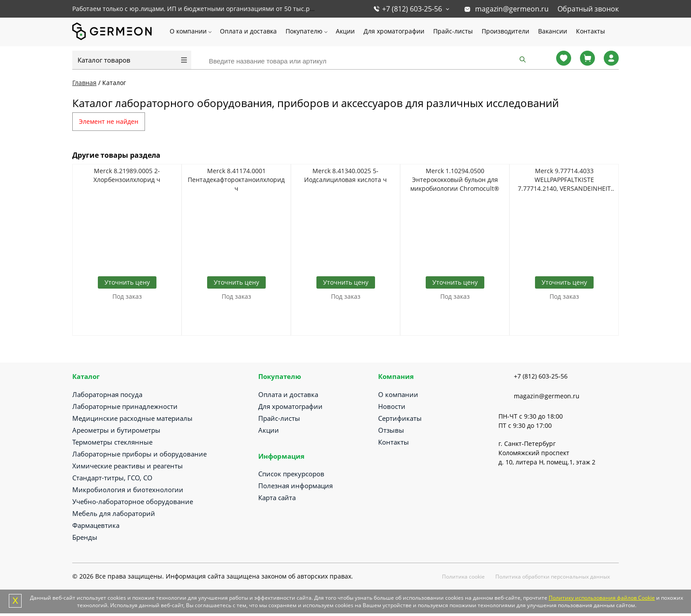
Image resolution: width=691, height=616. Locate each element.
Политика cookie (463, 577)
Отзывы (391, 430)
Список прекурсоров (291, 474)
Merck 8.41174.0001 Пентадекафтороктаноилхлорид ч (236, 180)
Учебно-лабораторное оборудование (133, 501)
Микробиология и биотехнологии (128, 490)
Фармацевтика (96, 525)
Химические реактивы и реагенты (128, 466)
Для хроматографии (394, 31)
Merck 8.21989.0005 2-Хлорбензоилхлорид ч (127, 175)
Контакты (591, 31)
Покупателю (304, 31)
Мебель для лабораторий (114, 513)
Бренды (85, 537)
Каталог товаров (104, 60)
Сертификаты (400, 418)
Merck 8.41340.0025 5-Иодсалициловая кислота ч (345, 175)
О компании (188, 31)
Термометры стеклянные (112, 442)
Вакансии (553, 31)
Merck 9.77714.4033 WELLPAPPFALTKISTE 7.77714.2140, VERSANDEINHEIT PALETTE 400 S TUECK (564, 180)
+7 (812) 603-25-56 (412, 9)
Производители (505, 31)
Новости (392, 406)
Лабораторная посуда (107, 394)
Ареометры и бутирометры (116, 430)
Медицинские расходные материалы (132, 418)
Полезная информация (295, 486)
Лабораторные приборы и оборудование (139, 454)
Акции (345, 31)
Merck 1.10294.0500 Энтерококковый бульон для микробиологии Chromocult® (455, 180)
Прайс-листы (453, 31)
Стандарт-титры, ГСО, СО (112, 478)
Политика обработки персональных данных (553, 577)
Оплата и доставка (248, 31)
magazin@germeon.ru (512, 9)
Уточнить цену (127, 282)
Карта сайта (277, 497)
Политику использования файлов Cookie (602, 598)
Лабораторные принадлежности (125, 406)
